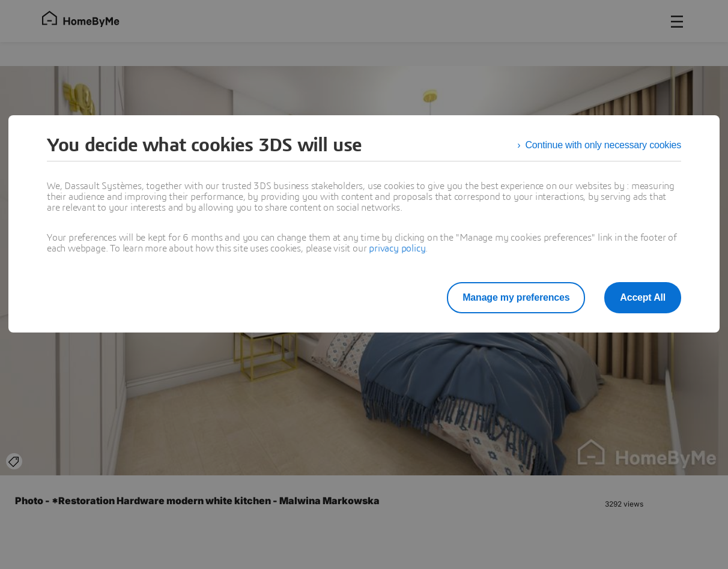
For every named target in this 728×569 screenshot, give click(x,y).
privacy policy (397, 248)
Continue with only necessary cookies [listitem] (603, 145)
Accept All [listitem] (643, 297)
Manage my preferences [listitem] (516, 297)
